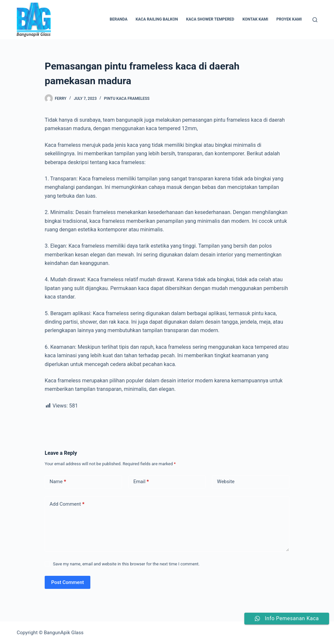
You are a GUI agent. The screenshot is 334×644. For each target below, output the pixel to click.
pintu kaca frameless (127, 99)
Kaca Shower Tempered (210, 19)
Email (141, 482)
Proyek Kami (289, 19)
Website (226, 482)
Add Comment (67, 504)
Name (58, 482)
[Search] (315, 20)
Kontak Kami (255, 19)
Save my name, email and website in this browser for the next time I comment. (126, 564)
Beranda (118, 19)
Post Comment (68, 582)
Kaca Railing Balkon (157, 19)
